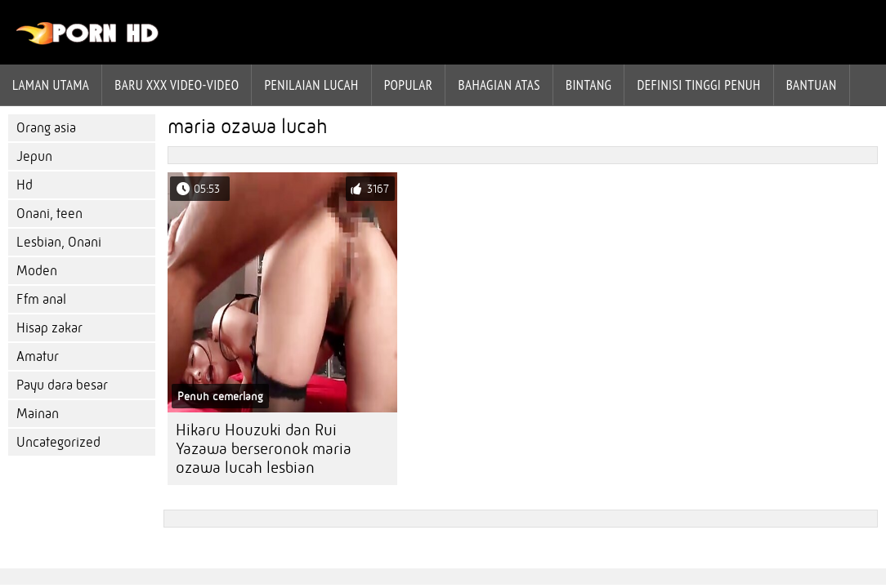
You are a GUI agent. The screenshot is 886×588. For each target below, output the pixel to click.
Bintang (588, 85)
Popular (409, 85)
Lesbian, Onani (59, 242)
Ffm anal (41, 299)
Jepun (34, 156)
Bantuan (812, 85)
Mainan (38, 414)
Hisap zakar (49, 328)
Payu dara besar (62, 385)
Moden (37, 271)
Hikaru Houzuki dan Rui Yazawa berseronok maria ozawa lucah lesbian (264, 449)
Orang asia (46, 128)
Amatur (38, 356)
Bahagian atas (499, 85)
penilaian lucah (311, 85)
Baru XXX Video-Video (177, 85)
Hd (25, 185)
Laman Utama (51, 85)
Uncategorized (58, 442)
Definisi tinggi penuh (698, 85)
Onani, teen (49, 214)
